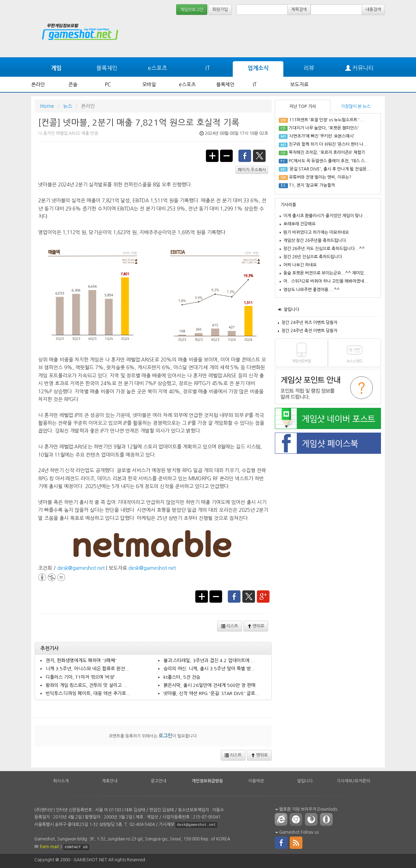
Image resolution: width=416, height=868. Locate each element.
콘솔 (73, 85)
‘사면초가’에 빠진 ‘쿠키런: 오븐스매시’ (321, 136)
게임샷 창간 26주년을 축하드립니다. (315, 241)
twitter (260, 155)
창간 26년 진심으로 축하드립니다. (313, 257)
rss (296, 842)
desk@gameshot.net (81, 568)
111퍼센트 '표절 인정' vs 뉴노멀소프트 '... (326, 120)
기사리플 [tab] (288, 205)
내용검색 (373, 10)
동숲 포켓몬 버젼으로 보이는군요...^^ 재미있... (326, 273)
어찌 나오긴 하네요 (300, 265)
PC (108, 85)
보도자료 (299, 85)
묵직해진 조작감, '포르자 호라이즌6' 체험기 (327, 152)
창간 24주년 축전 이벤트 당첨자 (310, 331)
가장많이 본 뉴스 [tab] (356, 106)
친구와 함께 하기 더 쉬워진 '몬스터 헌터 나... (328, 144)
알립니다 (291, 309)
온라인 (38, 85)
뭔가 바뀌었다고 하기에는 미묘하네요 (316, 232)
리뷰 (309, 68)
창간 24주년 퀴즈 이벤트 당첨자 (310, 323)
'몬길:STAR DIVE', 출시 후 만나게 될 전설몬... (330, 169)
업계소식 (258, 68)
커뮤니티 (359, 68)
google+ (264, 596)
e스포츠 (157, 68)
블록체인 (107, 68)
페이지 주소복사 (252, 170)
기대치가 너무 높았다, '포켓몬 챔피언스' (324, 128)
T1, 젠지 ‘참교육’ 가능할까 (312, 185)
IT (208, 68)
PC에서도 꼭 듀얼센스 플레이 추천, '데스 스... (329, 161)
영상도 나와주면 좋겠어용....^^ (311, 290)
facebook (245, 155)
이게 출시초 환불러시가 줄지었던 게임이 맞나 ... (326, 216)
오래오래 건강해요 (299, 224)
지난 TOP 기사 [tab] (303, 106)
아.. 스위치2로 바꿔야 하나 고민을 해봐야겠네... (326, 281)
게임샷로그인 (192, 10)
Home (47, 106)
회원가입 (220, 10)
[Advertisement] (358, 36)
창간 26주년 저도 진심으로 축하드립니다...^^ (324, 249)
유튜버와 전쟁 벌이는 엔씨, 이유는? (320, 177)
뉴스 (68, 106)
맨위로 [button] (256, 626)
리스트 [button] (230, 626)
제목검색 (299, 10)
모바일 (149, 85)
